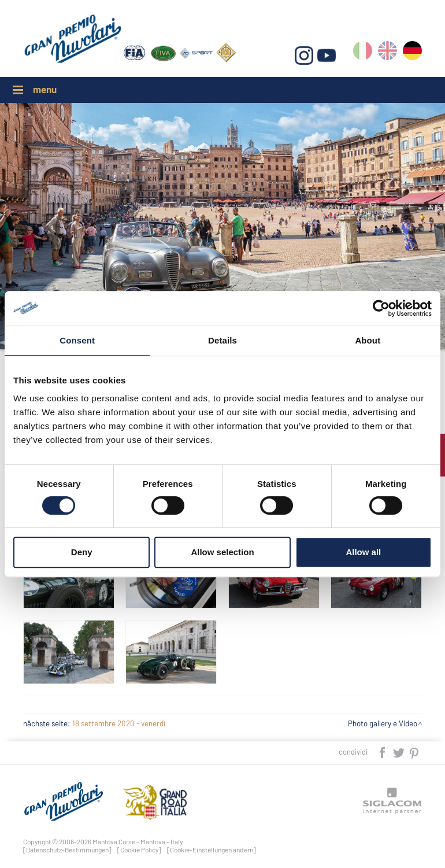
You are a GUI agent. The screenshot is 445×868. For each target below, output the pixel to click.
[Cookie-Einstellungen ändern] (212, 849)
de (412, 53)
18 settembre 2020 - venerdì (119, 723)
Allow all (363, 552)
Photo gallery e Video (383, 723)
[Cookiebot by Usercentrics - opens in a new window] (381, 308)
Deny (82, 552)
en (387, 53)
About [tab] (368, 340)
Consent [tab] (77, 340)
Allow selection (222, 552)
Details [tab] (222, 340)
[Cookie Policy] (139, 849)
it (363, 53)
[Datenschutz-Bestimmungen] (67, 849)
